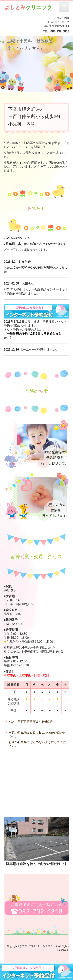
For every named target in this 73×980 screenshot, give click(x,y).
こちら (48, 330)
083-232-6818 (60, 31)
